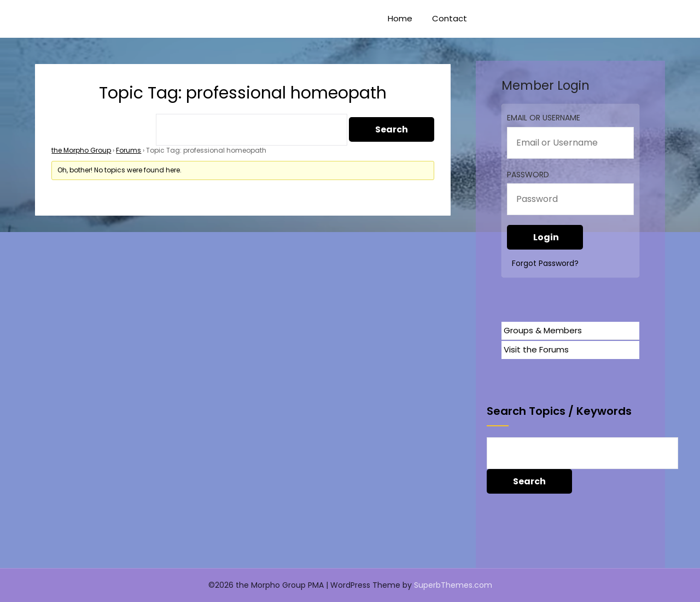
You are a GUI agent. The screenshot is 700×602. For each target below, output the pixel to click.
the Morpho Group (81, 150)
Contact (450, 18)
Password (528, 175)
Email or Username (544, 118)
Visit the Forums (536, 349)
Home (400, 18)
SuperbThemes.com (453, 585)
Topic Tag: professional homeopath (243, 93)
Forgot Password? (545, 263)
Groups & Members (543, 330)
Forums (129, 150)
